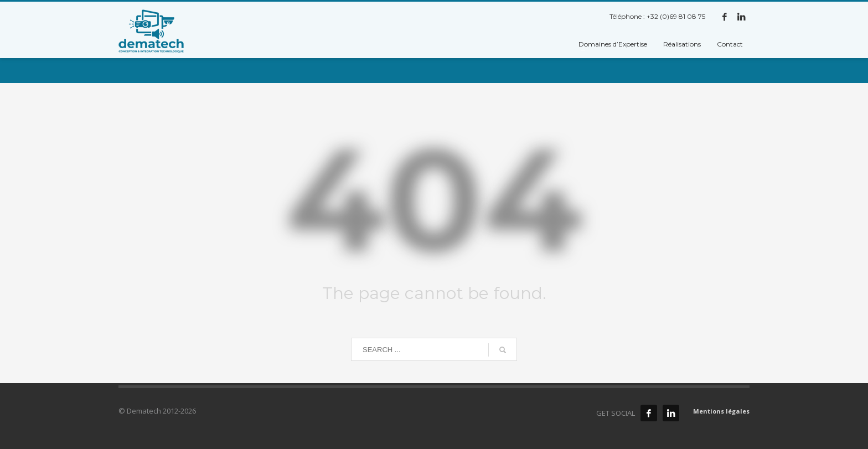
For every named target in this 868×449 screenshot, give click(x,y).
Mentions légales (721, 411)
